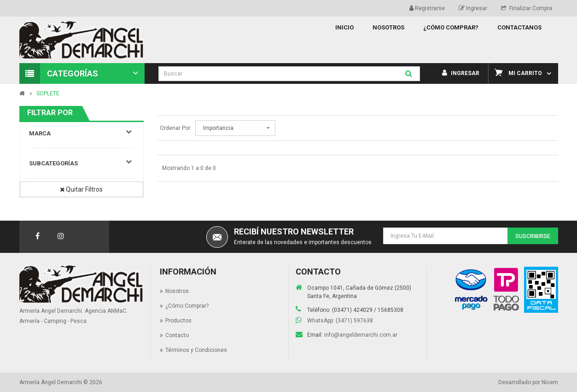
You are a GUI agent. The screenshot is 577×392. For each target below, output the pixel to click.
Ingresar (473, 8)
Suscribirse (533, 236)
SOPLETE (48, 94)
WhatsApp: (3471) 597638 (340, 321)
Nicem (550, 382)
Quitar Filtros (81, 189)
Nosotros (177, 291)
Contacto (177, 335)
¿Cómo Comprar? (187, 306)
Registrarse (427, 8)
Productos (178, 321)
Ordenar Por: (176, 128)
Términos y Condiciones (196, 350)
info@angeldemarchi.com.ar (361, 335)
